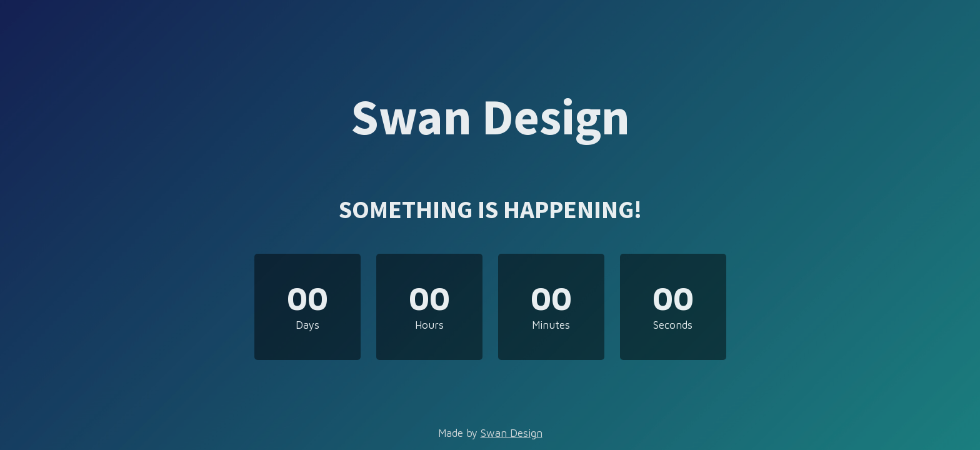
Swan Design (512, 433)
